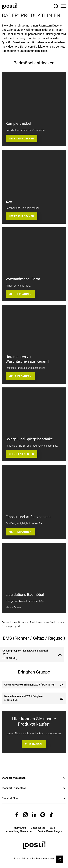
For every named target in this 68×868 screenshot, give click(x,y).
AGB (53, 828)
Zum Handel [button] (34, 744)
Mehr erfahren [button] (20, 294)
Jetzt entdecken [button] (21, 139)
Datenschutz (38, 828)
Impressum (19, 828)
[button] (17, 815)
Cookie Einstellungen (50, 831)
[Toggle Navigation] (63, 6)
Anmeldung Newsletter (19, 831)
